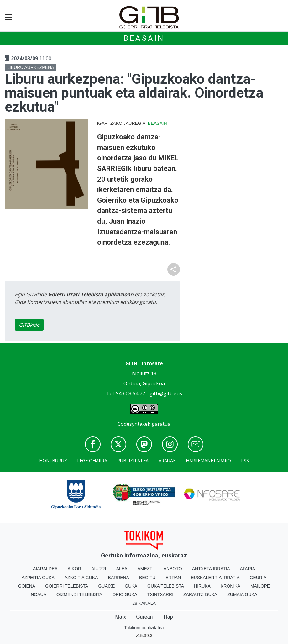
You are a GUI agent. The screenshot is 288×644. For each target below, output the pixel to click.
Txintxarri (160, 594)
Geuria (258, 578)
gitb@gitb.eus (166, 393)
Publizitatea (133, 460)
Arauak (167, 460)
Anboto (173, 569)
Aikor (75, 569)
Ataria (248, 569)
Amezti (145, 569)
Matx (120, 617)
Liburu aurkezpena (31, 67)
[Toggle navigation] (9, 17)
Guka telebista (166, 586)
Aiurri (99, 569)
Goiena (27, 586)
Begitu (147, 578)
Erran (173, 578)
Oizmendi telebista (79, 594)
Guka (131, 586)
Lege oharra (92, 460)
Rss (245, 460)
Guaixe (106, 586)
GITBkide (29, 325)
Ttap (168, 617)
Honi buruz (53, 460)
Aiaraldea (45, 569)
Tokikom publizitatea (144, 628)
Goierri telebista (67, 586)
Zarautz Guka (200, 594)
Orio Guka (125, 594)
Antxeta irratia (211, 569)
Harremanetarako (208, 460)
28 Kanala (144, 603)
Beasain (144, 38)
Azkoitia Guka (81, 578)
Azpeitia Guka (38, 578)
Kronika (230, 586)
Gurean (144, 617)
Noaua (39, 594)
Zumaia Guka (242, 594)
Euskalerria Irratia (215, 578)
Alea (122, 569)
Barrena (118, 578)
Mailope (260, 586)
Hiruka (202, 586)
